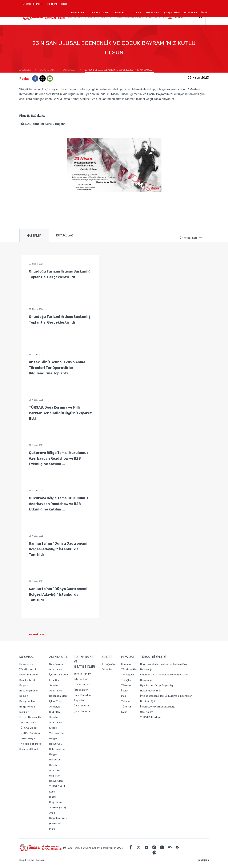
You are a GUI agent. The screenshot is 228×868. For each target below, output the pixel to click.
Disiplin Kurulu (28, 680)
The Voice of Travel (31, 744)
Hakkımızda (26, 664)
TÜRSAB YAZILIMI (98, 13)
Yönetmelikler (129, 669)
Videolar (107, 669)
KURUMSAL (86, 17)
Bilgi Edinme (27, 860)
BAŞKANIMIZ (74, 17)
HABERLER (34, 236)
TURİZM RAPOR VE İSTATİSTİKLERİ (121, 17)
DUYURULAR (160, 17)
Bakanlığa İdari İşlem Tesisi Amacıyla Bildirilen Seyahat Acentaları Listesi (58, 712)
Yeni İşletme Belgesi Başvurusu (56, 738)
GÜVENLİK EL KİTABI (195, 13)
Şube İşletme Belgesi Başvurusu (57, 754)
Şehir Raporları (83, 711)
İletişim (40, 860)
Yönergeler (128, 675)
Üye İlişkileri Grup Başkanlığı (157, 685)
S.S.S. (64, 4)
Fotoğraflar (109, 664)
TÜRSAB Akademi (30, 733)
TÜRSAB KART (76, 13)
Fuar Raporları (82, 695)
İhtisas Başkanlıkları (31, 717)
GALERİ (140, 17)
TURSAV (137, 13)
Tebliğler (126, 680)
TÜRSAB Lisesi (28, 728)
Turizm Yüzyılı (27, 738)
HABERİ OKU (40, 635)
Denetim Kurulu (29, 675)
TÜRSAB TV (152, 13)
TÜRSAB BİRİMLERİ (33, 6)
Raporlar (79, 700)
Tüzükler (126, 685)
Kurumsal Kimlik (29, 749)
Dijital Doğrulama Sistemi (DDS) (58, 802)
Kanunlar (127, 664)
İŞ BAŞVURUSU (171, 13)
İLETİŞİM (52, 6)
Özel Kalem (147, 712)
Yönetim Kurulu (28, 669)
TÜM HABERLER (190, 238)
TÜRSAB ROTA (120, 13)
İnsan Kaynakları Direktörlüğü (158, 707)
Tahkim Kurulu (28, 722)
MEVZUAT (149, 17)
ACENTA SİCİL (99, 17)
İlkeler (125, 691)
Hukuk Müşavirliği (150, 691)
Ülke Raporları (82, 706)
